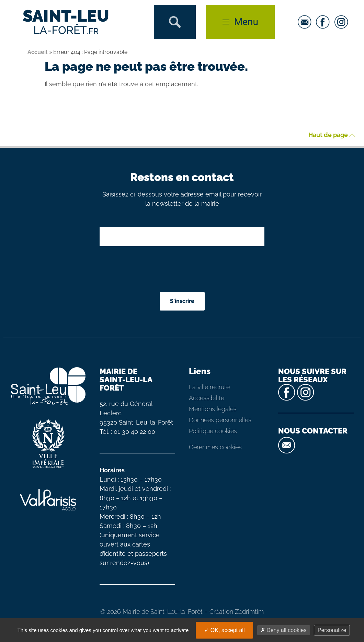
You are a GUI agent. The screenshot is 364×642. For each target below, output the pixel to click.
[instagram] (343, 22)
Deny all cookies (284, 630)
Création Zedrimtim (237, 612)
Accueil (37, 52)
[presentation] (183, 270)
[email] (306, 22)
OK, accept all (224, 630)
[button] (175, 22)
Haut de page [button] (332, 135)
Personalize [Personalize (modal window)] (332, 630)
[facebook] (325, 22)
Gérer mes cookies (215, 447)
